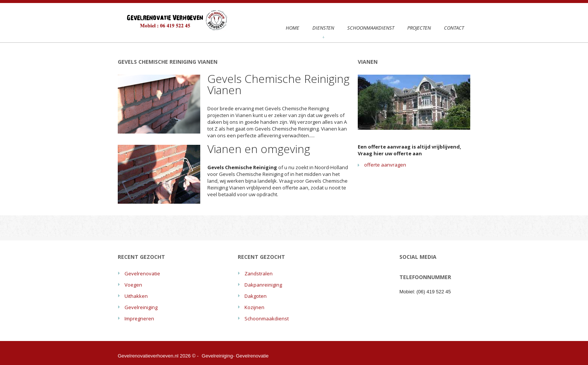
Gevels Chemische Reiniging (297, 108)
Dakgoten (256, 296)
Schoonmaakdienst (371, 28)
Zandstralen (259, 273)
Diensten (323, 31)
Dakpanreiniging (263, 285)
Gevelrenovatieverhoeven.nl (148, 356)
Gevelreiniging (141, 307)
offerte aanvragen (385, 165)
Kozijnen (254, 307)
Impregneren (139, 318)
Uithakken (136, 296)
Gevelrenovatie (142, 273)
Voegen (133, 285)
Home (292, 28)
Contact (454, 28)
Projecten (419, 28)
